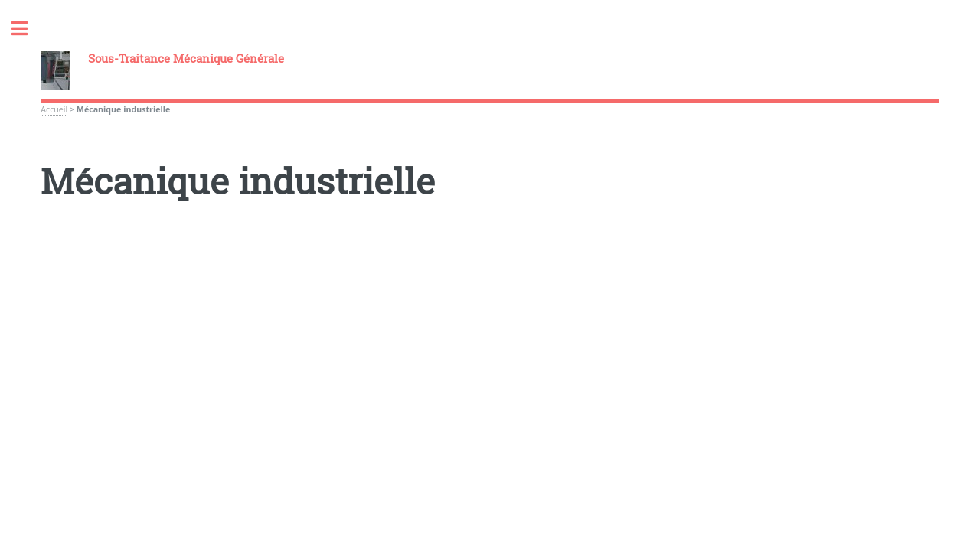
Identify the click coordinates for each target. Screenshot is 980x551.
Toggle (28, 29)
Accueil (54, 109)
